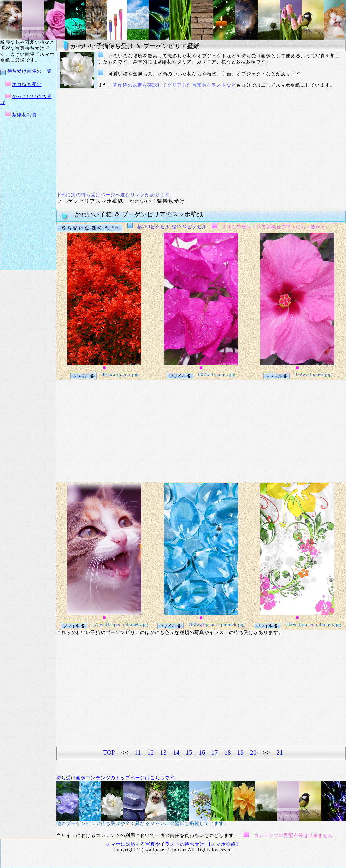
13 (163, 753)
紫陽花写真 (25, 115)
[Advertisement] (180, 141)
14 (176, 753)
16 (202, 753)
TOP (109, 753)
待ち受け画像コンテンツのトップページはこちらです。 (118, 778)
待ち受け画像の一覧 (29, 71)
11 (138, 753)
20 (253, 753)
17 (215, 753)
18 (228, 753)
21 (280, 753)
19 (240, 753)
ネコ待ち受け (27, 84)
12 (151, 753)
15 (189, 753)
